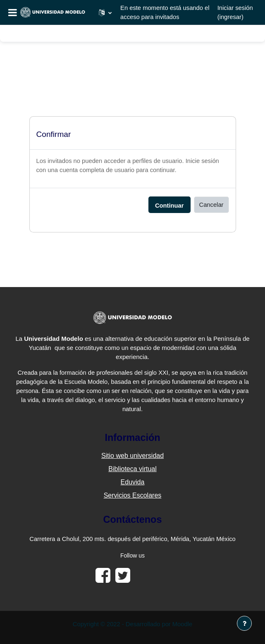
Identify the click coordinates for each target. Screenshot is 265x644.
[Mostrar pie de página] (244, 623)
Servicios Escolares (133, 495)
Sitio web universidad (132, 456)
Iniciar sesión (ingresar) (235, 12)
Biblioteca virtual (132, 469)
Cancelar (211, 205)
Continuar (170, 206)
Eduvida (133, 482)
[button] (105, 12)
